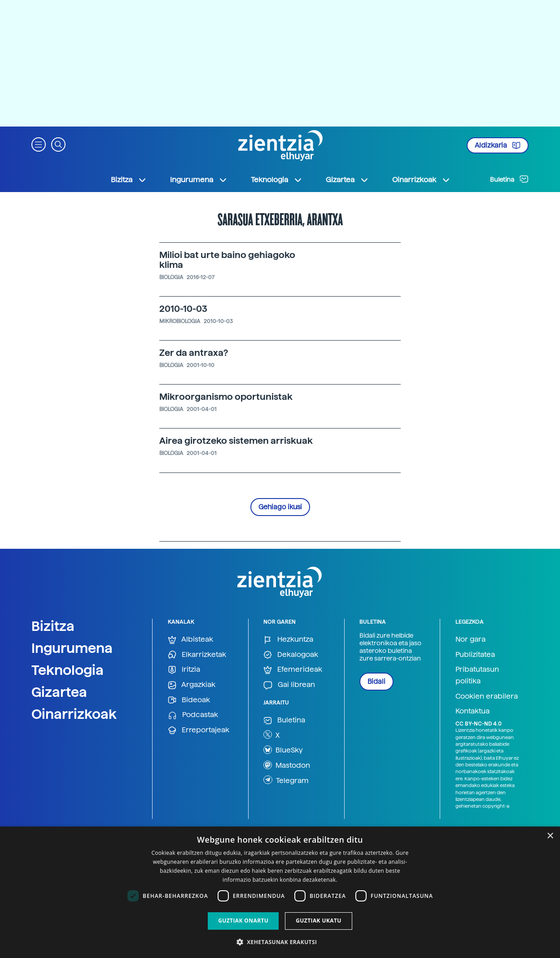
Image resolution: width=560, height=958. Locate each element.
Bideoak (189, 700)
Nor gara (470, 639)
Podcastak (193, 715)
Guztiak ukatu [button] (319, 921)
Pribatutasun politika (477, 675)
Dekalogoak (291, 655)
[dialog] (280, 892)
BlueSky (283, 750)
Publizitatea (475, 654)
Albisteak (190, 640)
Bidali (376, 682)
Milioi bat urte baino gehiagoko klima (227, 260)
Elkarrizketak (197, 655)
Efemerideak (293, 670)
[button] (39, 144)
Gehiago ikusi (280, 507)
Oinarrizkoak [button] (421, 180)
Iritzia (184, 670)
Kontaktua (472, 711)
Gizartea (59, 692)
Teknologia (68, 670)
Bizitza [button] (129, 180)
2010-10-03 (183, 309)
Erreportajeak (199, 730)
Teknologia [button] (277, 180)
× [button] (550, 836)
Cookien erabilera (487, 696)
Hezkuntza (288, 640)
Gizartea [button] (347, 180)
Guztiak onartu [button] (243, 921)
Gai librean (289, 685)
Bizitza (53, 626)
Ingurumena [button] (199, 180)
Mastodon (287, 765)
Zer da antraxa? (194, 353)
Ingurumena (72, 648)
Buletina (509, 179)
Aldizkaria (498, 145)
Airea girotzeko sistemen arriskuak (236, 441)
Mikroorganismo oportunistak (226, 397)
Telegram (286, 780)
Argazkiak (192, 685)
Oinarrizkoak (74, 714)
